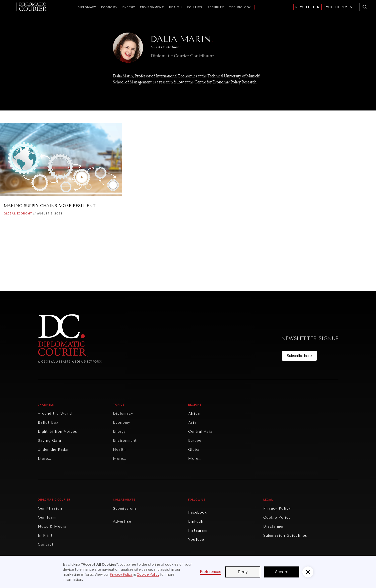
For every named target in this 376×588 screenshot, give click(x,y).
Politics (195, 7)
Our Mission (50, 508)
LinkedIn (196, 521)
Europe (195, 441)
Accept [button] (282, 572)
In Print (45, 536)
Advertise (122, 521)
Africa (194, 414)
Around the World (55, 414)
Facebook (197, 512)
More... (44, 459)
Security (216, 7)
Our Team (47, 517)
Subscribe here (299, 356)
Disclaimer (274, 526)
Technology (240, 7)
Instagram (198, 531)
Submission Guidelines (285, 536)
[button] (308, 572)
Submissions (125, 508)
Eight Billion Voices (57, 432)
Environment (152, 7)
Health (175, 7)
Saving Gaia (49, 441)
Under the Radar (53, 450)
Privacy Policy (277, 508)
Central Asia (200, 432)
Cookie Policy (277, 517)
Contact (46, 545)
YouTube (196, 540)
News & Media (52, 526)
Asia (192, 423)
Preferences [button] (211, 572)
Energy (129, 7)
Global (10, 213)
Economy (109, 7)
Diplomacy (87, 7)
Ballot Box (48, 423)
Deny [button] (243, 572)
